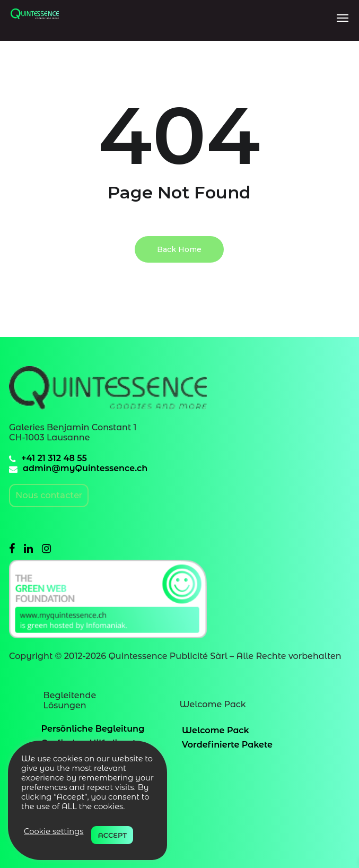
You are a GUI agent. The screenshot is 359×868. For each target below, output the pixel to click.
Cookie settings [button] (54, 831)
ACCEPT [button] (112, 835)
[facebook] (12, 548)
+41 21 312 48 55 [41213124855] (54, 458)
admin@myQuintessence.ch (85, 468)
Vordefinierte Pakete (227, 745)
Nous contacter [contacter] (49, 495)
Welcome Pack (216, 730)
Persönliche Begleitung (93, 729)
